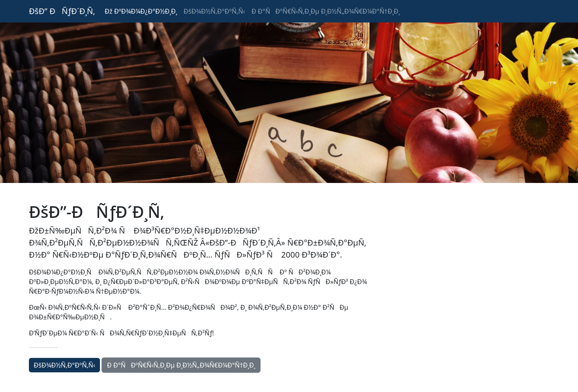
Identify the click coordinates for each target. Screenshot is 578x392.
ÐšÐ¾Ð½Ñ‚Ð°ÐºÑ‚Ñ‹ (214, 11)
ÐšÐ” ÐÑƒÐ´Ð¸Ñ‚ (62, 11)
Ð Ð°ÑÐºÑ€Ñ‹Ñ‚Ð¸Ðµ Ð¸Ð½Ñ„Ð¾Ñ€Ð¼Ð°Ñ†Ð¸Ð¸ (326, 11)
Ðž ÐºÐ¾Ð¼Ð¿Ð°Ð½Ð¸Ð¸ (141, 11)
